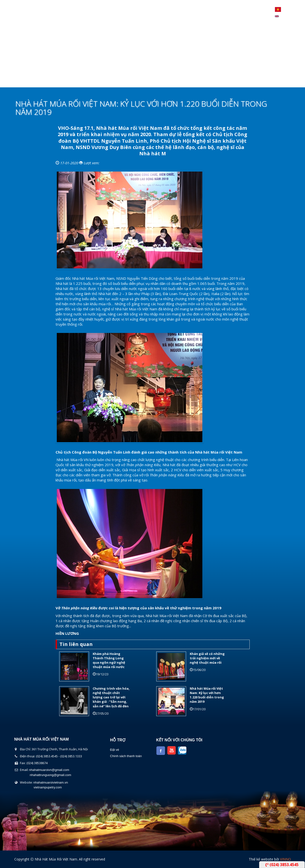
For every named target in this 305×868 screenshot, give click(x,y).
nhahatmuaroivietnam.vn (51, 782)
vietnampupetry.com (48, 787)
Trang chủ (27, 81)
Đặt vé (115, 750)
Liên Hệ (206, 81)
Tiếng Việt (278, 9)
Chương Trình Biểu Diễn (102, 81)
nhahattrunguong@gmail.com (51, 775)
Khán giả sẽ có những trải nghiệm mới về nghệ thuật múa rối (207, 658)
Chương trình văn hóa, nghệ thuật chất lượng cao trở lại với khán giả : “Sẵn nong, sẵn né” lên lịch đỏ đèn (111, 697)
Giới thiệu (58, 81)
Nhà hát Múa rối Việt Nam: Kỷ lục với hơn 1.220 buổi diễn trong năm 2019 (207, 695)
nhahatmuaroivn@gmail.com (49, 770)
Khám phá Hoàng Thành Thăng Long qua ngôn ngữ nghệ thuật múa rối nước (109, 660)
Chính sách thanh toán (126, 756)
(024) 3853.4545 (282, 865)
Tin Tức (181, 81)
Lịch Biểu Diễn (150, 81)
